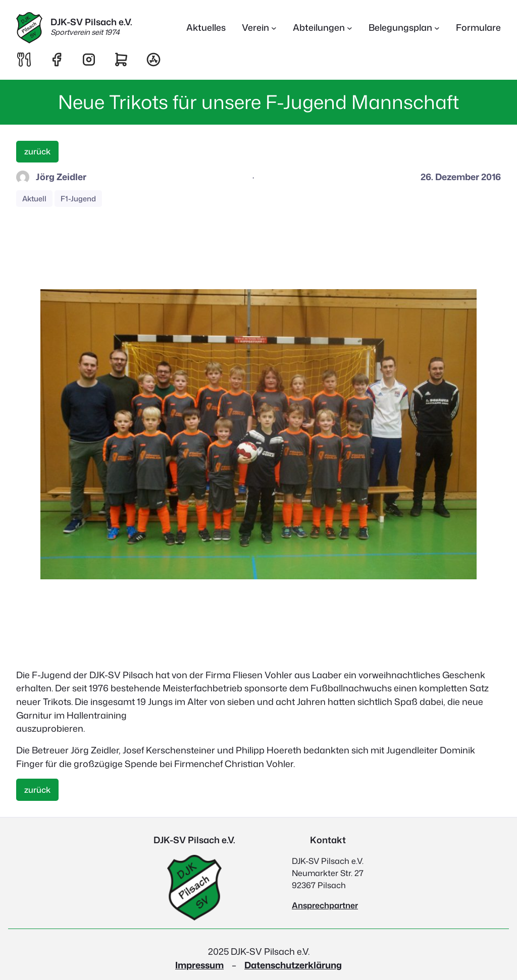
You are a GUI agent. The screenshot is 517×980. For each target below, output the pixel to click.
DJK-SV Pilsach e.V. (91, 22)
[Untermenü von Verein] (259, 28)
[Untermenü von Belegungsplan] (404, 28)
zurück (37, 151)
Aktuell (34, 199)
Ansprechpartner (325, 905)
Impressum (199, 965)
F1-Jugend (78, 199)
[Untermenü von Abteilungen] (323, 28)
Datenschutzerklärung (293, 965)
